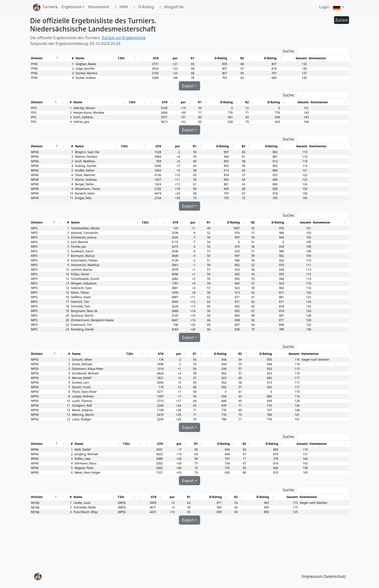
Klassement (99, 7)
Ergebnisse (72, 7)
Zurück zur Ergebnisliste (124, 38)
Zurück (342, 20)
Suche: (289, 51)
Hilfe (120, 7)
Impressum (312, 576)
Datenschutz (335, 576)
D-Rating (143, 7)
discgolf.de (171, 7)
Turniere (50, 7)
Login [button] (324, 7)
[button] (339, 7)
